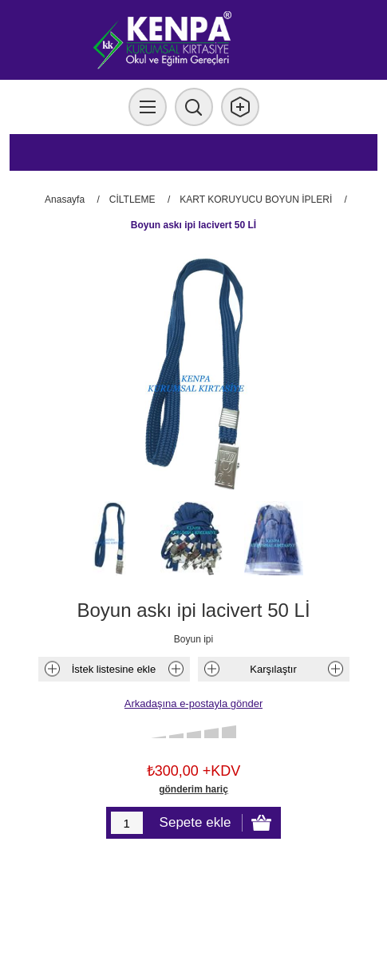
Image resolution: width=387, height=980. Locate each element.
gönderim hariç (193, 789)
